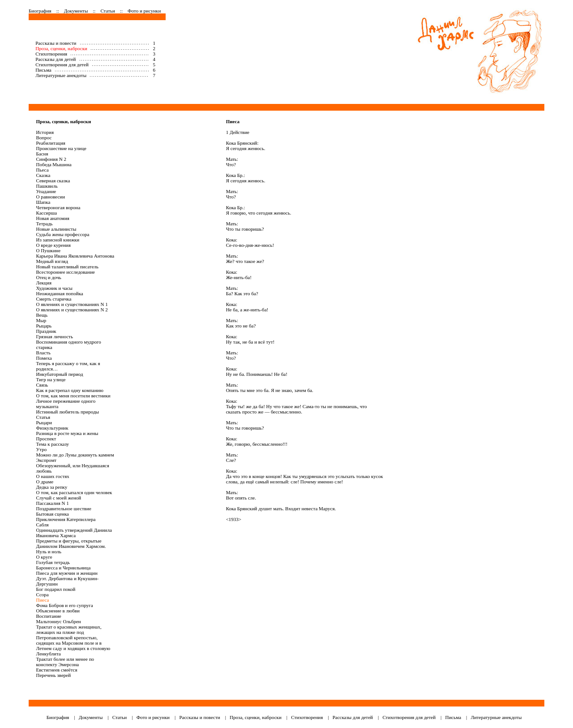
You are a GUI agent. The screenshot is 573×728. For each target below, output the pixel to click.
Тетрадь (45, 224)
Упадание (46, 191)
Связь (42, 385)
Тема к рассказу (53, 444)
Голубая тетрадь (53, 562)
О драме (45, 482)
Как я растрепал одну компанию (70, 390)
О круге (44, 557)
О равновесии (51, 197)
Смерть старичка (54, 299)
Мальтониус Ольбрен (59, 621)
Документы (76, 11)
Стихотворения (51, 54)
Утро (42, 449)
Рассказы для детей (56, 59)
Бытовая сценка (53, 514)
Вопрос (44, 138)
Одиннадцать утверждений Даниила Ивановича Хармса (74, 533)
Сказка (43, 175)
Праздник (46, 331)
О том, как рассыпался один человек (74, 492)
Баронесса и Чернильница (64, 568)
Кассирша (47, 213)
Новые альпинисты (56, 229)
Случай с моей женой (59, 498)
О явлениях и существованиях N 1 (72, 304)
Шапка (43, 202)
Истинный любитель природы (68, 412)
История (45, 132)
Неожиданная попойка (60, 293)
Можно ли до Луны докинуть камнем (75, 455)
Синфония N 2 (51, 159)
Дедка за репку (52, 487)
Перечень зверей (54, 675)
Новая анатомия (53, 218)
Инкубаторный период (60, 374)
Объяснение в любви (58, 611)
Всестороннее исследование (66, 272)
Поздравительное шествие (64, 508)
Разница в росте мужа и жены (67, 433)
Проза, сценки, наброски (61, 48)
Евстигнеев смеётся (57, 670)
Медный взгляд (52, 261)
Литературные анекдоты (61, 75)
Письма (43, 70)
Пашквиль (47, 186)
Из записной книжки (58, 240)
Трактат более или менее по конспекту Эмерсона (65, 662)
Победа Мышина (54, 164)
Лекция (44, 283)
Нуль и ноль (49, 551)
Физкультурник (52, 428)
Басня (42, 154)
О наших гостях (53, 476)
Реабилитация (51, 143)
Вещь (42, 315)
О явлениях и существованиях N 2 (72, 310)
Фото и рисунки (144, 11)
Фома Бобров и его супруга (65, 605)
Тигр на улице (51, 379)
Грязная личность (55, 336)
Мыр (41, 320)
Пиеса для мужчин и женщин (67, 573)
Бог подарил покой (56, 589)
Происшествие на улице (61, 148)
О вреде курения (53, 245)
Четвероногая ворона (58, 207)
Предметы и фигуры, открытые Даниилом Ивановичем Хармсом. (71, 543)
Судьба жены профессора (63, 234)
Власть (43, 353)
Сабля (43, 525)
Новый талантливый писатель (68, 267)
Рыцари (44, 422)
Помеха (44, 358)
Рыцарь (44, 326)
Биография (40, 11)
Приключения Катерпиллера (66, 519)
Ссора (43, 594)
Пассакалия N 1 (53, 503)
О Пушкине (49, 250)
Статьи (107, 11)
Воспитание (49, 616)
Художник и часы (54, 288)
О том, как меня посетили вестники (73, 396)
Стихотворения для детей (62, 65)
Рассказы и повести (56, 43)
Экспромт (47, 460)
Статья (43, 417)
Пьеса (43, 170)
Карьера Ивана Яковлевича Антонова (75, 256)
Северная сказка (53, 181)
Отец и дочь (49, 277)
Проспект (46, 439)
